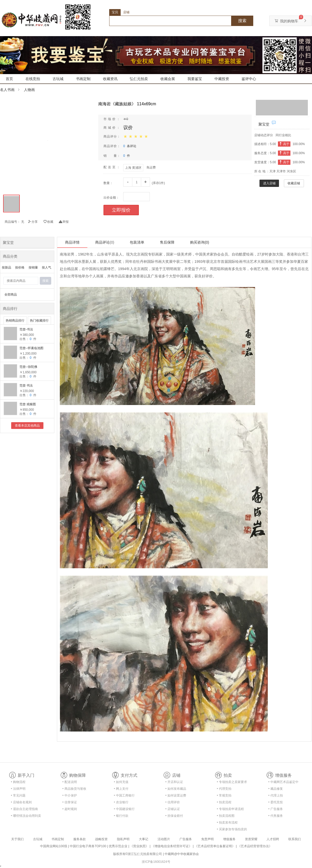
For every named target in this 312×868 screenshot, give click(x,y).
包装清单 (137, 242)
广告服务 (186, 839)
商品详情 (72, 242)
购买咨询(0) (200, 242)
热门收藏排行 (39, 321)
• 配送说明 (70, 782)
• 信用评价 (173, 802)
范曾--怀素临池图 (31, 348)
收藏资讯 (110, 79)
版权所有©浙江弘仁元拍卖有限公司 (138, 854)
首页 (9, 79)
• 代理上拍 (276, 795)
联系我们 (295, 839)
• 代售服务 (276, 816)
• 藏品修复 (276, 789)
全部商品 (11, 295)
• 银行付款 (121, 816)
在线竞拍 (33, 79)
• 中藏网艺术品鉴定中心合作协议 (283, 783)
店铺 (126, 12)
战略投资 (101, 839)
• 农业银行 (121, 802)
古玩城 (58, 79)
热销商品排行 (15, 321)
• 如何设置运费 (176, 795)
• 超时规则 (70, 809)
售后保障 (167, 242)
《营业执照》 (139, 846)
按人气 (47, 267)
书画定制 (83, 79)
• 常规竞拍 (224, 795)
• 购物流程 (18, 782)
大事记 (144, 839)
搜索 (242, 21)
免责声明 (207, 839)
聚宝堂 (264, 124)
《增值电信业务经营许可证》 (172, 846)
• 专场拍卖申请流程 (230, 809)
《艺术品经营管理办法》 (255, 846)
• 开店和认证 (174, 782)
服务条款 (80, 839)
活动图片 (164, 839)
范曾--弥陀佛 (28, 367)
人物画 (29, 90)
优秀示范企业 (118, 846)
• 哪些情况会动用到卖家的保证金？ (26, 817)
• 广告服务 (276, 809)
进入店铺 (269, 183)
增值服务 (229, 839)
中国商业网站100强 (54, 846)
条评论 (130, 146)
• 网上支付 (121, 789)
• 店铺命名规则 (21, 802)
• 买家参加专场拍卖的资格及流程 (232, 830)
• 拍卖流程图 (226, 816)
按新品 (6, 267)
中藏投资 (222, 79)
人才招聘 (273, 839)
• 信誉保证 (70, 802)
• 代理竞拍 (224, 789)
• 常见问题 (18, 795)
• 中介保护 (70, 795)
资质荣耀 (251, 839)
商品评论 (105, 242)
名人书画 (7, 90)
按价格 (20, 267)
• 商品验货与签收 (74, 789)
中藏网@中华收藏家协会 (182, 854)
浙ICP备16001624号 (156, 862)
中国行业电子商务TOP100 (88, 846)
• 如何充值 (121, 782)
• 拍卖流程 (224, 802)
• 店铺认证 (173, 809)
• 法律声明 (18, 789)
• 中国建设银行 (124, 809)
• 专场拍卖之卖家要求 (232, 782)
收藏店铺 (294, 183)
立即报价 (121, 210)
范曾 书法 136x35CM (27, 386)
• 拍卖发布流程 (227, 823)
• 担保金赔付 (174, 816)
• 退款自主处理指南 (24, 809)
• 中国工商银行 (124, 795)
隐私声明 (123, 839)
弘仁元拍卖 (139, 79)
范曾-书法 (26, 329)
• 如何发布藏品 (176, 789)
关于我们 (17, 839)
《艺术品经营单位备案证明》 (215, 846)
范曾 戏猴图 (28, 404)
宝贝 (115, 12)
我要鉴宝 (195, 79)
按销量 (33, 267)
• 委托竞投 (276, 802)
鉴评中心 (249, 79)
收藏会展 (168, 79)
